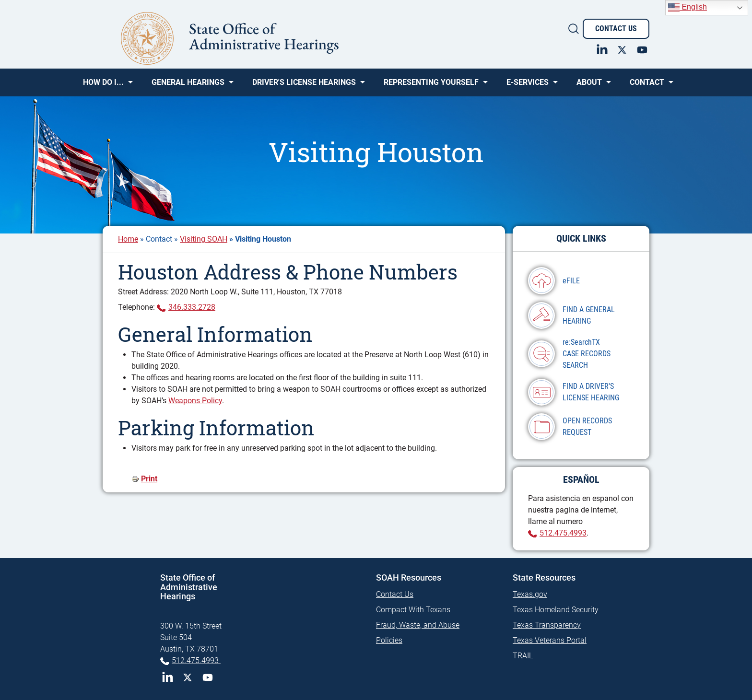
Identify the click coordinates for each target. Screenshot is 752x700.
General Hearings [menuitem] (188, 86)
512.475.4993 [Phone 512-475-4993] (196, 660)
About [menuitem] (589, 86)
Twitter (188, 677)
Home (128, 239)
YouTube (208, 677)
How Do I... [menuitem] (103, 86)
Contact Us (616, 29)
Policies (389, 640)
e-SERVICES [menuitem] (528, 86)
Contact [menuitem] (647, 86)
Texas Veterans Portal (550, 640)
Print (149, 479)
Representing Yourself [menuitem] (431, 86)
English (687, 8)
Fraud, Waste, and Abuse (418, 625)
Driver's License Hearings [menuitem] (304, 86)
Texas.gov (530, 594)
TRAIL (523, 656)
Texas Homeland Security (556, 610)
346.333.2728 (192, 307)
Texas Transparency (547, 625)
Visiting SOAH (204, 239)
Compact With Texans (413, 610)
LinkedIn (167, 677)
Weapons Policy (195, 401)
